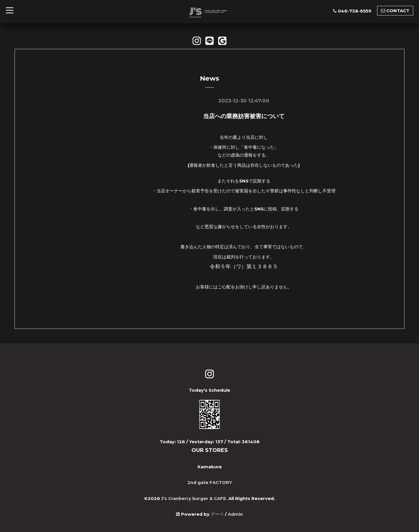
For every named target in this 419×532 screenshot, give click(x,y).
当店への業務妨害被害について (244, 116)
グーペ (217, 514)
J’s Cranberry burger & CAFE (194, 498)
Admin (235, 514)
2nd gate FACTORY (210, 482)
